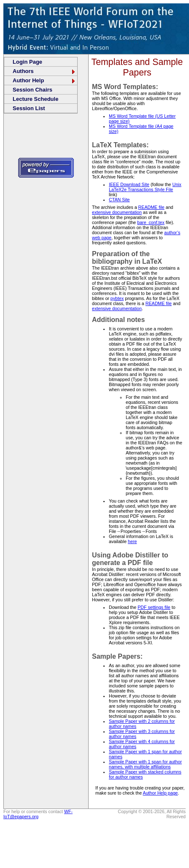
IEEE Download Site (129, 184)
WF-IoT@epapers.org (38, 814)
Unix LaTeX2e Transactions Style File (145, 187)
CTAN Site (119, 200)
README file (151, 207)
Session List (29, 108)
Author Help (44, 80)
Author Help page (161, 793)
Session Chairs (32, 90)
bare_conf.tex (151, 222)
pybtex (117, 298)
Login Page (27, 62)
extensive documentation (117, 212)
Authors (44, 71)
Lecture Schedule (35, 99)
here (132, 541)
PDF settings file (154, 607)
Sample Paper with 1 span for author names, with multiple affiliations (145, 764)
